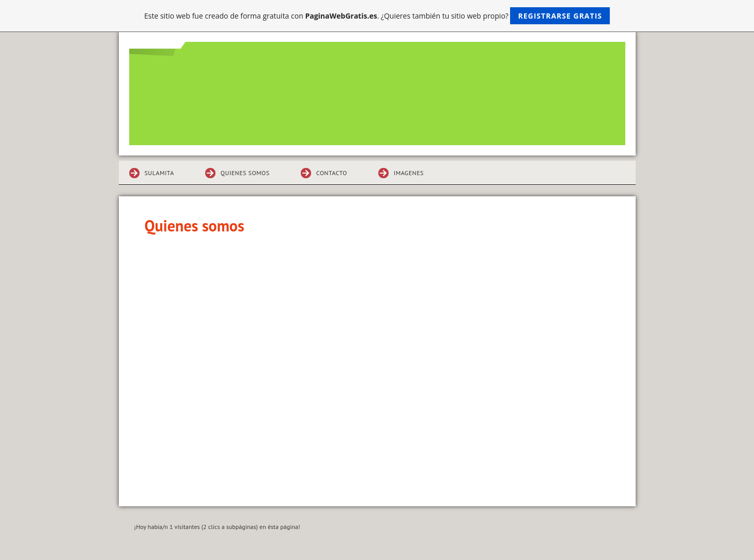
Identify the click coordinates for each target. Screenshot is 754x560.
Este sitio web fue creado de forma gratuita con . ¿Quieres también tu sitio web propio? (377, 16)
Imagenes (409, 173)
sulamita (159, 173)
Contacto (332, 173)
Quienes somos (245, 173)
